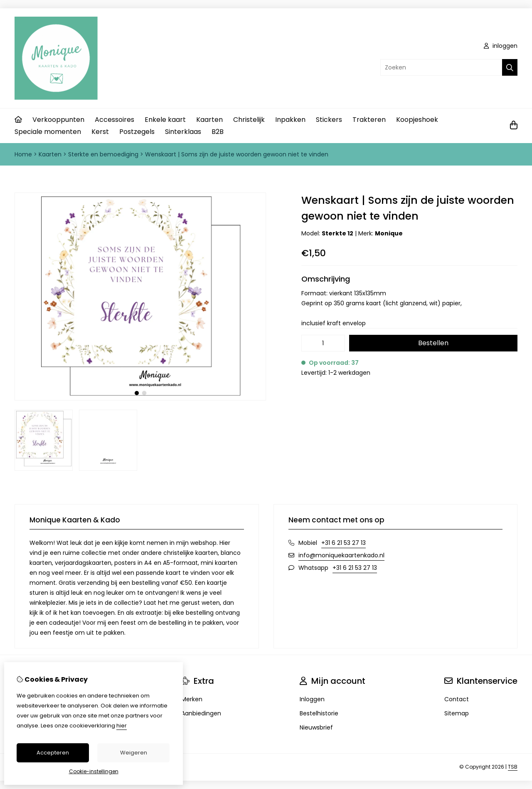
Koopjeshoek (417, 120)
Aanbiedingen (201, 713)
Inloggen (312, 699)
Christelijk (249, 120)
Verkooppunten (58, 120)
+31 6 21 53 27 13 (344, 543)
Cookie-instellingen (94, 771)
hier (122, 726)
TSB (513, 767)
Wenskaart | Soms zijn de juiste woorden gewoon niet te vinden (237, 154)
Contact (457, 699)
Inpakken (290, 120)
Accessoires (115, 120)
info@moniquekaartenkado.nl (341, 555)
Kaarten (209, 120)
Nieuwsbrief (316, 727)
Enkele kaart (165, 120)
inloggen (501, 46)
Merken (192, 699)
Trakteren (369, 120)
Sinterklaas (183, 132)
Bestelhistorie (319, 713)
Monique (389, 233)
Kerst (100, 132)
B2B (218, 132)
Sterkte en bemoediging (103, 154)
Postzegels (137, 132)
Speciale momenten (48, 132)
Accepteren (53, 753)
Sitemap (457, 713)
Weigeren (134, 753)
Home (23, 154)
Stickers (329, 120)
